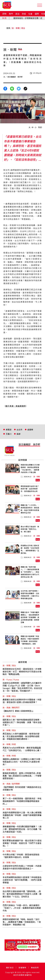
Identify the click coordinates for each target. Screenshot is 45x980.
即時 (4, 14)
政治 (17, 14)
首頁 (8, 28)
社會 (30, 14)
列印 (40, 127)
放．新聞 (16, 28)
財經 (24, 14)
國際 (37, 14)
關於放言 (10, 968)
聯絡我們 (35, 968)
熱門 (11, 14)
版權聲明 (22, 968)
